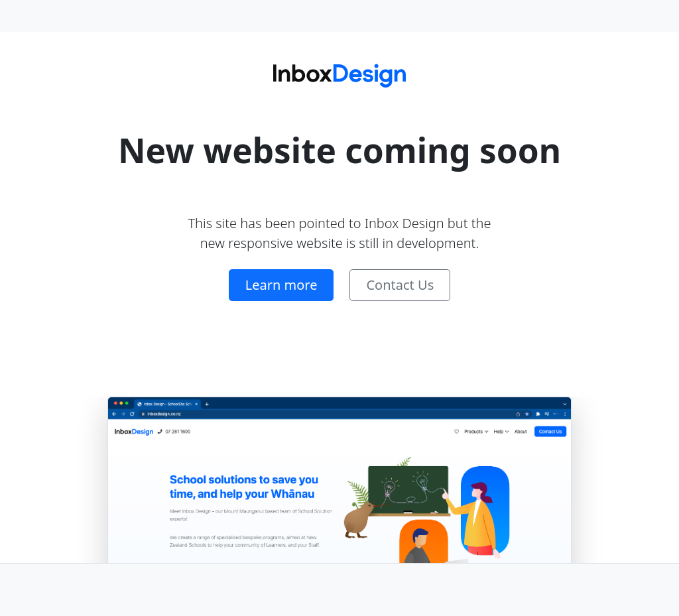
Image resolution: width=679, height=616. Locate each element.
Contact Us (400, 285)
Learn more (281, 285)
